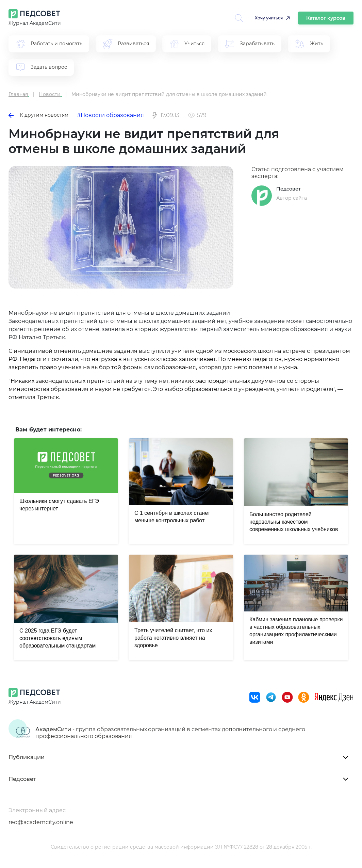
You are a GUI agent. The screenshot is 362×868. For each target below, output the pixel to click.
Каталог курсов (326, 18)
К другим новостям (38, 115)
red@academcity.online (41, 822)
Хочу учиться (269, 18)
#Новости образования (110, 115)
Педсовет (289, 189)
